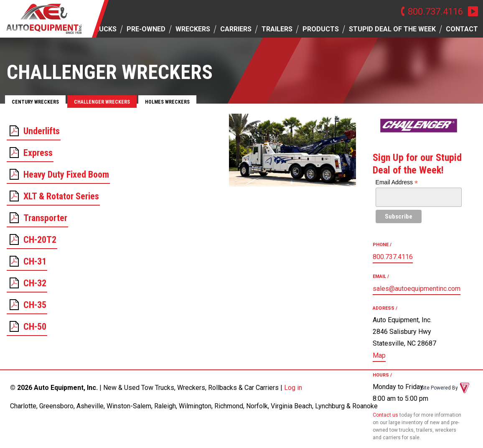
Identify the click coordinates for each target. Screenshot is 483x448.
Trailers (277, 29)
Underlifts (42, 131)
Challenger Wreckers (102, 102)
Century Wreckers (35, 102)
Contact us (385, 415)
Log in (293, 388)
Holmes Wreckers (167, 102)
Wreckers (193, 29)
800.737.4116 (435, 11)
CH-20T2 (40, 240)
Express (38, 153)
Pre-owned (146, 29)
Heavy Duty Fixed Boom (66, 174)
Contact (462, 29)
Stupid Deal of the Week (392, 29)
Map (379, 355)
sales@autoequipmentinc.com (417, 289)
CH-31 (35, 261)
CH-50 (35, 327)
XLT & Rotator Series (61, 196)
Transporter (45, 218)
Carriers (236, 29)
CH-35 (35, 305)
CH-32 (35, 283)
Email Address (397, 182)
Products (321, 29)
